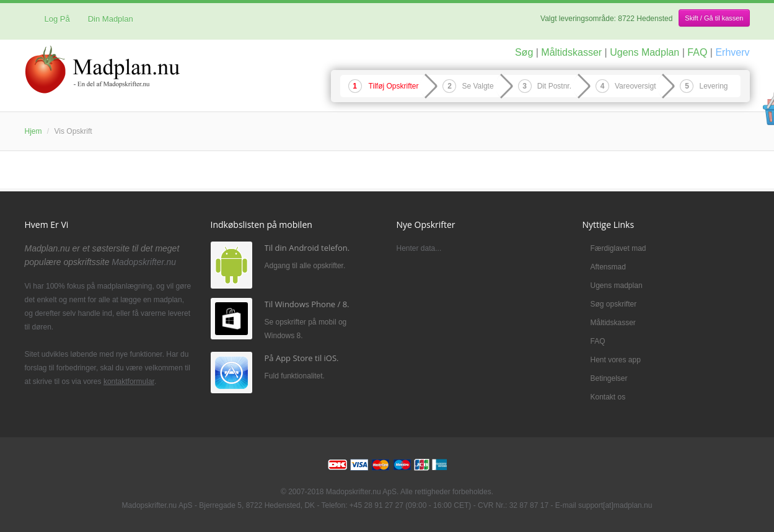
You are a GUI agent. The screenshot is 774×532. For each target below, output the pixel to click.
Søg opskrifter (614, 304)
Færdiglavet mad (618, 248)
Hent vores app (616, 360)
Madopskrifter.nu (144, 262)
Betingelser (609, 378)
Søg (524, 52)
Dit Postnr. (554, 86)
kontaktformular (129, 382)
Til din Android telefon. (307, 248)
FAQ (697, 52)
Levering (713, 86)
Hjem (33, 131)
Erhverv (732, 52)
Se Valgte (477, 86)
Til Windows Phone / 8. (307, 304)
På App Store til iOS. (302, 358)
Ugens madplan (617, 286)
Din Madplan (111, 19)
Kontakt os (608, 397)
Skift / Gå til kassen (714, 18)
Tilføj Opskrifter (394, 86)
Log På (52, 19)
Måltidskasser (571, 52)
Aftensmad (608, 267)
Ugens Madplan (644, 52)
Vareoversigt (635, 86)
